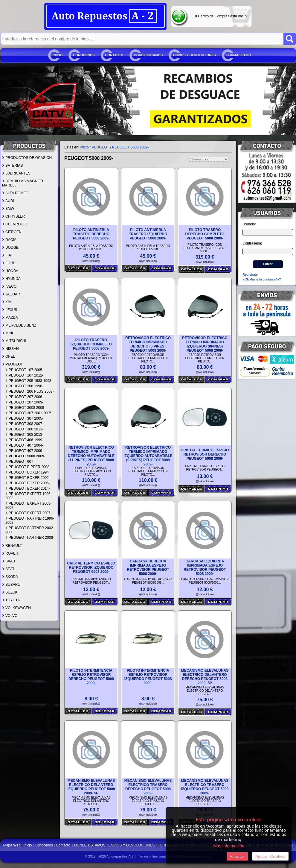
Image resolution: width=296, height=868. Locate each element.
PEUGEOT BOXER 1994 (27, 472)
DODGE (10, 248)
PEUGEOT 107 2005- (24, 370)
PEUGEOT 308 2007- (24, 424)
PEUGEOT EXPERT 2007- (28, 513)
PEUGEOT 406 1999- (24, 440)
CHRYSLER (13, 216)
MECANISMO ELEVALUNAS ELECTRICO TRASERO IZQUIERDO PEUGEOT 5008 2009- (205, 787)
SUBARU (11, 585)
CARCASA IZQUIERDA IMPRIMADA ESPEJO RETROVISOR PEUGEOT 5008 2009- (205, 567)
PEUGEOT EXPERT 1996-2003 (28, 496)
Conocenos (84, 55)
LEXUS (10, 310)
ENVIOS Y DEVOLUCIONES (194, 55)
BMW (8, 209)
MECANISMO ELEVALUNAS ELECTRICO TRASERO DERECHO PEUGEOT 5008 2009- (148, 787)
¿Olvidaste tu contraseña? (262, 279)
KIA (7, 302)
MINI (7, 333)
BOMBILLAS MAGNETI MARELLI (23, 183)
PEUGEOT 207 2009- (24, 402)
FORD (9, 263)
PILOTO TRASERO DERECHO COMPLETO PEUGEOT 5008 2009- (205, 234)
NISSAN (10, 349)
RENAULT (12, 546)
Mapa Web (12, 845)
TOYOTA (11, 600)
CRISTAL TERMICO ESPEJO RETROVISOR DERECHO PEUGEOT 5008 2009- (205, 454)
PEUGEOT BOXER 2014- (28, 488)
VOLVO (10, 616)
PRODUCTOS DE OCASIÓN (27, 158)
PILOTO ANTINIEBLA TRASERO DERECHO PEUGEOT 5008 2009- (91, 234)
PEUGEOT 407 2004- (24, 445)
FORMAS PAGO (239, 55)
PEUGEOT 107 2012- (24, 375)
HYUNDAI (12, 279)
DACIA (9, 240)
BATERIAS (12, 166)
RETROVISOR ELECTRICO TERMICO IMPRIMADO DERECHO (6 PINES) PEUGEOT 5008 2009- (148, 344)
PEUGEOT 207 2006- (24, 397)
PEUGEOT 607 (19, 462)
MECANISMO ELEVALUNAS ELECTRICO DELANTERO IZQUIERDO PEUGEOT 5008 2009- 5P (91, 787)
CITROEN (12, 232)
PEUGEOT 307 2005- (24, 418)
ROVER (10, 553)
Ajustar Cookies (270, 856)
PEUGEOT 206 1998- (24, 386)
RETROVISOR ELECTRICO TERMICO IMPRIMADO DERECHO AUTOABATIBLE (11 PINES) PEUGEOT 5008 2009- (91, 456)
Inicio (58, 55)
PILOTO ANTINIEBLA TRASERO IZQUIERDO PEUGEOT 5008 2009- (148, 234)
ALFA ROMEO (15, 193)
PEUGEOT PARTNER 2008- (30, 538)
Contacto (114, 55)
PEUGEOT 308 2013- (24, 435)
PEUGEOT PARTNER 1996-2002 (30, 521)
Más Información (229, 846)
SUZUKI (10, 592)
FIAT (7, 255)
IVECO (9, 286)
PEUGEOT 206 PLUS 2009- (30, 391)
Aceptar (237, 856)
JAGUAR (11, 294)
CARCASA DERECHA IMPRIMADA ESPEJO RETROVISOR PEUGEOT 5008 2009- (148, 567)
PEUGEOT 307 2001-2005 (28, 413)
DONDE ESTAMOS (148, 55)
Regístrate (250, 274)
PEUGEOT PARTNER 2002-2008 (30, 530)
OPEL (9, 356)
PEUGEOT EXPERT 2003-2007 (28, 506)
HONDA (10, 271)
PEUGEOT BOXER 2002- (28, 478)
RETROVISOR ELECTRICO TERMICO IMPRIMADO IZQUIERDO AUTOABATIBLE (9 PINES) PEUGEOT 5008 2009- (148, 456)
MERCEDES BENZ (19, 325)
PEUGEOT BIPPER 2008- (28, 467)
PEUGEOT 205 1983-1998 (28, 381)
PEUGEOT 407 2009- (24, 451)
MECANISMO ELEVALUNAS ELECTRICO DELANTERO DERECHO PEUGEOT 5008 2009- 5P (205, 677)
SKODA (10, 577)
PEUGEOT (13, 364)
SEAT (8, 569)
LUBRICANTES (16, 173)
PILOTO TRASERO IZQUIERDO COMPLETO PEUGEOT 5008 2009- (91, 344)
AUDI (8, 201)
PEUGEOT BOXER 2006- (28, 483)
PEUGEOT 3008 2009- (25, 408)
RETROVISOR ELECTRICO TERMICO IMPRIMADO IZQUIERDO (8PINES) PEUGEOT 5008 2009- (205, 344)
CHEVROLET (15, 224)
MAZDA (10, 318)
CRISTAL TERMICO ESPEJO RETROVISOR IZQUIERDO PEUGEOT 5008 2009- (91, 567)
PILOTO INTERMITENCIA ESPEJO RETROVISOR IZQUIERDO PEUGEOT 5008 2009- (148, 677)
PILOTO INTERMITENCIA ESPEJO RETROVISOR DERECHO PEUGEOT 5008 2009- (91, 677)
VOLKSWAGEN (16, 608)
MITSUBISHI (14, 341)
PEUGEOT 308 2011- (24, 429)
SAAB (9, 561)
